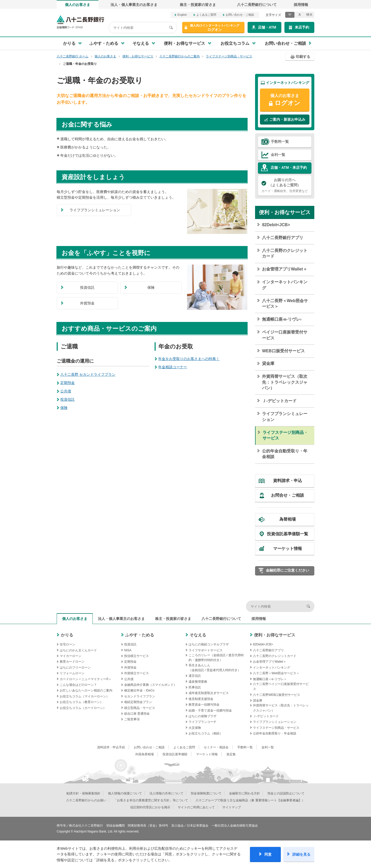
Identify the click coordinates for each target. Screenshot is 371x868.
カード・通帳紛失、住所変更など (285, 185)
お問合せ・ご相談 (288, 495)
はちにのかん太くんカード (78, 650)
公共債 (66, 391)
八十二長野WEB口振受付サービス (277, 695)
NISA (128, 650)
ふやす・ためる (140, 635)
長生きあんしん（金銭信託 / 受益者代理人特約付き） (215, 668)
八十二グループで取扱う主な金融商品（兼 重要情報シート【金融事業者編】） (250, 800)
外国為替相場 (145, 754)
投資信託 (68, 399)
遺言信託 (195, 676)
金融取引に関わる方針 (244, 793)
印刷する (303, 57)
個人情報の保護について (125, 793)
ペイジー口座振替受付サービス (285, 335)
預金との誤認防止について (286, 793)
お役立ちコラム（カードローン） (83, 708)
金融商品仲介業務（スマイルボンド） (150, 685)
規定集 (231, 754)
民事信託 (195, 687)
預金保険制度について (206, 793)
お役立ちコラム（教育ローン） (81, 702)
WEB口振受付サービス (283, 351)
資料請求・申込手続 (111, 747)
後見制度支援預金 (201, 699)
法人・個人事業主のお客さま (134, 5)
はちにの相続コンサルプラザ (209, 644)
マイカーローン (71, 656)
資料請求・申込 (288, 481)
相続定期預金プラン (138, 702)
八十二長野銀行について (257, 5)
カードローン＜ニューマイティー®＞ (86, 679)
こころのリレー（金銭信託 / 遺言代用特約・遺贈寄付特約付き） (216, 658)
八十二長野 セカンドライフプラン (88, 374)
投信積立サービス (137, 656)
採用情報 (301, 5)
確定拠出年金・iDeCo (139, 690)
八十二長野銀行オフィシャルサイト (80, 22)
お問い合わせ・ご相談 (240, 15)
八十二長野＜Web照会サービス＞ (285, 304)
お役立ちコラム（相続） (206, 733)
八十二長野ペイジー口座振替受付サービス (281, 686)
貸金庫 (268, 363)
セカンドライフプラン (140, 696)
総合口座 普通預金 (137, 714)
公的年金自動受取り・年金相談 (285, 454)
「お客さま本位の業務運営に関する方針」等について (151, 800)
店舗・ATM (267, 27)
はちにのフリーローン (75, 668)
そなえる (198, 635)
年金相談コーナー (173, 367)
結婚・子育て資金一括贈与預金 (210, 711)
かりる (67, 635)
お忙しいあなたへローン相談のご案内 (86, 690)
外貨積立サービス (137, 673)
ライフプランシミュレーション (285, 417)
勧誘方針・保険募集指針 (83, 793)
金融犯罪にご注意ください (288, 570)
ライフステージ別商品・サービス (285, 435)
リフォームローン (72, 673)
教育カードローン (72, 662)
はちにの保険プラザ (203, 716)
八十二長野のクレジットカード (285, 253)
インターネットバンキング (285, 285)
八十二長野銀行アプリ (283, 238)
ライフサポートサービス (206, 650)
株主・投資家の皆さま (198, 5)
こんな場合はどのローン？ (78, 685)
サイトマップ (232, 807)
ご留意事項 (132, 719)
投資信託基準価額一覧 (288, 534)
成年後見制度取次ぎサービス (209, 693)
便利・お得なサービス (285, 212)
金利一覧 (278, 155)
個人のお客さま (78, 5)
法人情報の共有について (166, 793)
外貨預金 (130, 668)
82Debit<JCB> (276, 225)
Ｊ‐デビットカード (279, 401)
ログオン (215, 28)
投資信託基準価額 (175, 754)
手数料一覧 (280, 142)
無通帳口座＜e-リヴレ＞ (270, 679)
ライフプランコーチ (203, 722)
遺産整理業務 (198, 682)
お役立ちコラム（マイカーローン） (85, 696)
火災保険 (195, 728)
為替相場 (288, 519)
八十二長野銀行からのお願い (86, 800)
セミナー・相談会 (216, 747)
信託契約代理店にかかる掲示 (150, 807)
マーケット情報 (288, 549)
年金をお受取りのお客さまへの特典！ (189, 359)
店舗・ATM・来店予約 (289, 168)
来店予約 (302, 27)
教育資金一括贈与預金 (204, 705)
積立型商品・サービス (140, 708)
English (182, 15)
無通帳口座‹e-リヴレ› (282, 319)
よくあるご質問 (206, 15)
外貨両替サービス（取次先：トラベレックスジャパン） (285, 382)
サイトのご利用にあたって (196, 807)
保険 (64, 408)
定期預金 (68, 383)
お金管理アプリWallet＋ (285, 269)
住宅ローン (68, 644)
